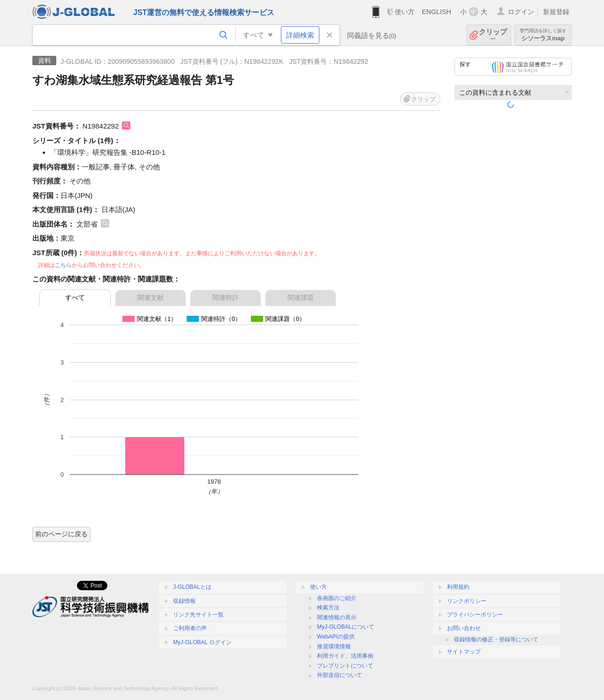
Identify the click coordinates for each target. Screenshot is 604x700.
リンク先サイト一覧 (198, 615)
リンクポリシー (467, 601)
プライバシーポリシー (475, 615)
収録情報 (184, 601)
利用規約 (458, 587)
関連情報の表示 (337, 617)
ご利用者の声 (190, 628)
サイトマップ (464, 652)
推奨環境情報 (334, 647)
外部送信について (340, 675)
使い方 (405, 12)
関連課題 (301, 297)
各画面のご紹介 (337, 598)
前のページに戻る (61, 534)
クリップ (493, 35)
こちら (63, 265)
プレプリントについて (345, 666)
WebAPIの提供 (336, 637)
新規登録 (556, 12)
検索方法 (328, 608)
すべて (75, 297)
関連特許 (226, 297)
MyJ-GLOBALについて (346, 627)
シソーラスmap (543, 35)
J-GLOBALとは (192, 587)
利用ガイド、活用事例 (345, 656)
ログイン (521, 12)
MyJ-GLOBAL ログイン (202, 642)
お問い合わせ (464, 628)
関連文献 (151, 297)
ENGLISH (436, 12)
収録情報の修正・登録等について (496, 639)
